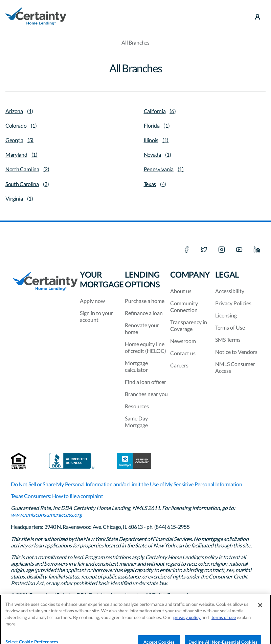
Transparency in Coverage (189, 325)
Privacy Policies (233, 303)
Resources (137, 406)
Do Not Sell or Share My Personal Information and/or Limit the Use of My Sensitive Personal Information (126, 484)
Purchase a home (145, 301)
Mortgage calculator (136, 366)
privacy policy (187, 621)
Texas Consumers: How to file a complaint (57, 496)
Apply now (92, 301)
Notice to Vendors (236, 352)
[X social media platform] (204, 250)
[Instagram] (222, 250)
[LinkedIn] (257, 250)
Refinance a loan (144, 313)
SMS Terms (228, 340)
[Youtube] (239, 250)
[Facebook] (186, 250)
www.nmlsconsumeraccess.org (46, 514)
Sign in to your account (96, 316)
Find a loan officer (145, 382)
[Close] (260, 609)
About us (181, 291)
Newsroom (183, 341)
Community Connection (184, 306)
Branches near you (146, 394)
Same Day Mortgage (136, 422)
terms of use (224, 621)
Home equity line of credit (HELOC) (145, 347)
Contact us (183, 353)
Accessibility (230, 291)
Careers (179, 365)
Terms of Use (230, 327)
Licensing (226, 315)
